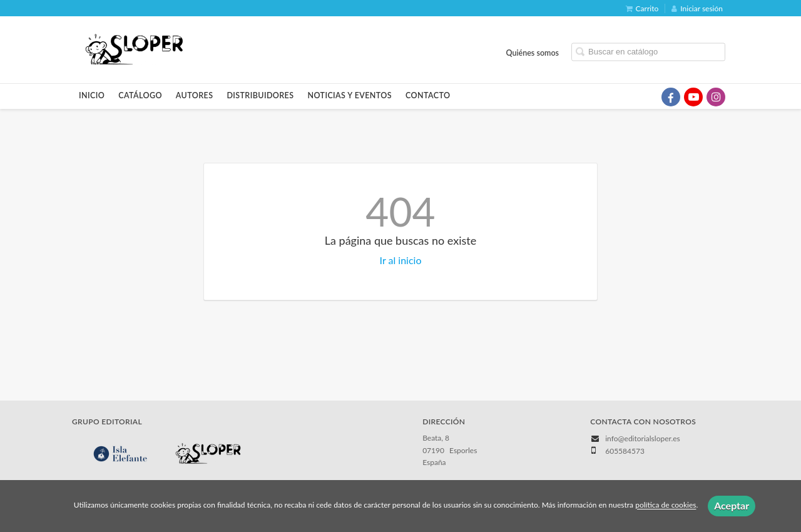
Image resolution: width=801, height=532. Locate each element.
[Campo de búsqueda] (648, 52)
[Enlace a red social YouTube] (693, 97)
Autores (195, 95)
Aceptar (732, 505)
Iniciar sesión (697, 8)
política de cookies (666, 505)
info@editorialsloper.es (643, 438)
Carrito (642, 8)
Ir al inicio (401, 260)
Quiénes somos (533, 52)
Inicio (92, 95)
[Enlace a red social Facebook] (671, 97)
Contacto (428, 95)
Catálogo (140, 95)
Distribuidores (260, 95)
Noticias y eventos (349, 95)
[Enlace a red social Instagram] (716, 97)
